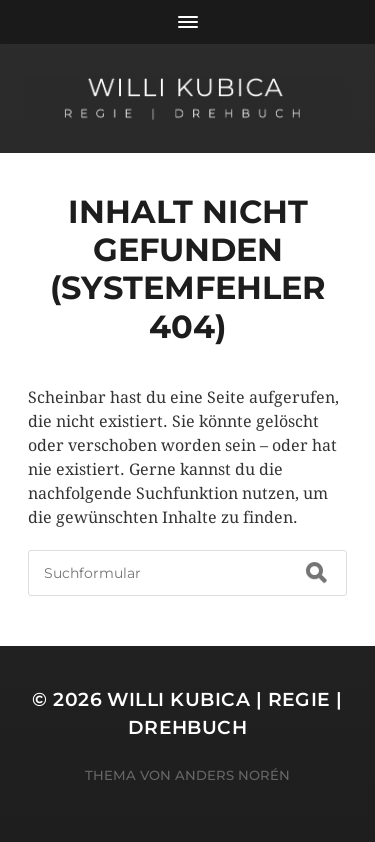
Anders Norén (232, 775)
